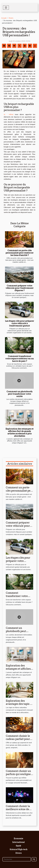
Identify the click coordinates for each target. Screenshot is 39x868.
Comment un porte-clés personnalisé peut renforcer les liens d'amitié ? (20, 253)
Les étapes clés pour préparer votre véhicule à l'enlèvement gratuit (20, 323)
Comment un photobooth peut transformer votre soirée (19, 394)
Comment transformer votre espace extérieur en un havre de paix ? (19, 359)
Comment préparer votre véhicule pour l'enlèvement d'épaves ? (19, 288)
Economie (18, 839)
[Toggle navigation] (6, 8)
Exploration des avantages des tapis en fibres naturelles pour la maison (19, 705)
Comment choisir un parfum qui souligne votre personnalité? (18, 774)
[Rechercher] (17, 859)
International (18, 842)
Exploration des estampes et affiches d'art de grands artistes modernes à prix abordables (19, 432)
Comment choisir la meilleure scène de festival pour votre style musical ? (18, 811)
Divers (11, 18)
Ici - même (9, 114)
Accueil (4, 18)
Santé (18, 846)
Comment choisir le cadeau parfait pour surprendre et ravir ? (18, 739)
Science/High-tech (19, 849)
